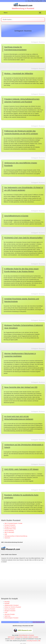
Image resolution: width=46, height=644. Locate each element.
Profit (6, 612)
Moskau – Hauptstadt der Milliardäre (19, 73)
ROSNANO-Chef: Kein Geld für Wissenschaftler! (23, 238)
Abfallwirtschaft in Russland (11, 605)
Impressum (7, 538)
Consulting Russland (32, 641)
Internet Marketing (9, 531)
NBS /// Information (9, 532)
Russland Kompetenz (10, 525)
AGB (6, 534)
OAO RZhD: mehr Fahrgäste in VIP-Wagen (21, 469)
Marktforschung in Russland (23, 8)
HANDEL (26, 637)
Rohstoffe (7, 603)
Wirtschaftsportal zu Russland (26, 635)
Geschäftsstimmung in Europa (16, 216)
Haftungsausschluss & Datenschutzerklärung (16, 536)
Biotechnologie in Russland (11, 618)
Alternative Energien (10, 614)
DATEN (12, 639)
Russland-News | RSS (10, 529)
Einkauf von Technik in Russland (13, 607)
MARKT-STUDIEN (33, 637)
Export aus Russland (10, 609)
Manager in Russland (10, 611)
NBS (39, 641)
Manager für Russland (10, 527)
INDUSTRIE (19, 637)
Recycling (7, 602)
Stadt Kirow (7, 616)
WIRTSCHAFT (12, 637)
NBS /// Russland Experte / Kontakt (13, 523)
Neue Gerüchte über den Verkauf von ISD (21, 387)
